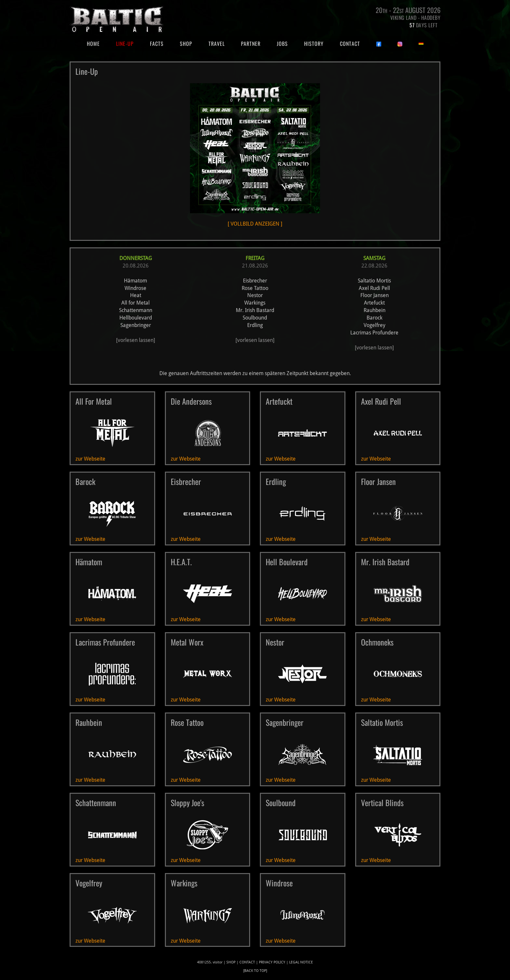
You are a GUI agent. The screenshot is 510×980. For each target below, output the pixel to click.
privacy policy (272, 962)
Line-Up (125, 44)
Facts (157, 44)
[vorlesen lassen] (136, 340)
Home (97, 43)
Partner (251, 44)
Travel (217, 44)
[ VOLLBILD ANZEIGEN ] (255, 155)
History (314, 44)
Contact (350, 44)
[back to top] (255, 971)
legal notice (301, 962)
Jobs (282, 44)
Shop (186, 44)
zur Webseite (90, 459)
